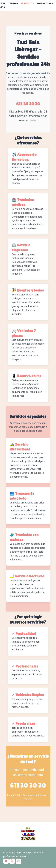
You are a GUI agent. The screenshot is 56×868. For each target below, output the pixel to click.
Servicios (27, 3)
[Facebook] (6, 861)
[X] (12, 861)
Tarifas (13, 3)
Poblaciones (45, 3)
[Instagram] (18, 861)
